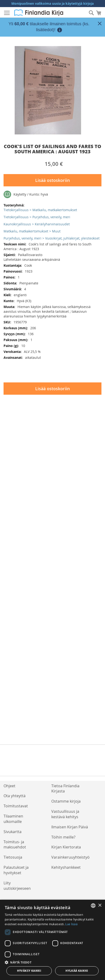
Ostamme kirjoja (66, 801)
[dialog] (52, 940)
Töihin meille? (63, 837)
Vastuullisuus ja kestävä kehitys (65, 814)
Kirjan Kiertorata (66, 847)
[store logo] (39, 13)
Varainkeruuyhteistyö (70, 857)
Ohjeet (9, 786)
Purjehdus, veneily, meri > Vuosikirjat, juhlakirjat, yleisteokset (52, 238)
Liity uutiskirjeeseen (17, 886)
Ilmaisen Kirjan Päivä (70, 827)
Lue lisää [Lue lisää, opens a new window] (71, 924)
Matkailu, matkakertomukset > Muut (32, 231)
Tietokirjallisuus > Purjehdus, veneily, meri (37, 217)
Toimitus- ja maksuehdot (15, 845)
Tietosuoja (13, 857)
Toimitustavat (16, 806)
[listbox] (93, 906)
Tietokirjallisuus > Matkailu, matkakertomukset (40, 210)
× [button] (100, 905)
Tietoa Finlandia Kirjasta (65, 789)
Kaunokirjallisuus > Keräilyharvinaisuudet (37, 224)
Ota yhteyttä (15, 796)
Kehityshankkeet (66, 867)
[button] (52, 962)
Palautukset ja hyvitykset (16, 870)
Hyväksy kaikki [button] (29, 971)
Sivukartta (13, 832)
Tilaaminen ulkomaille (13, 819)
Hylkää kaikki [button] (77, 971)
